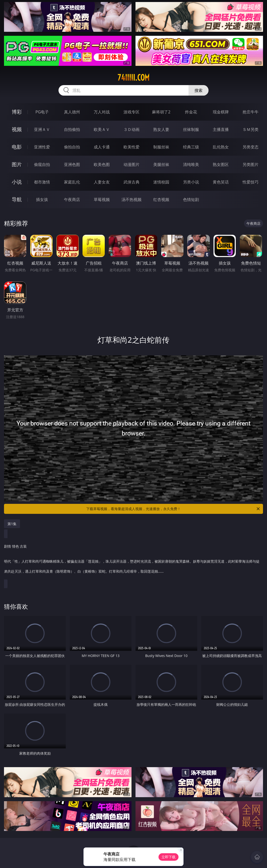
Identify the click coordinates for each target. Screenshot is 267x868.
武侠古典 (131, 182)
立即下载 (168, 857)
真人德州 (72, 112)
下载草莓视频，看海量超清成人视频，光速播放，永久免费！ (173, 509)
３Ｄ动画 (131, 129)
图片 (17, 164)
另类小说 (191, 182)
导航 (17, 199)
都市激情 (42, 182)
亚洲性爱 (42, 147)
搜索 (198, 90)
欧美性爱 (131, 147)
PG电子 (42, 112)
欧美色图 (102, 164)
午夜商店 (72, 199)
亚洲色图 (72, 164)
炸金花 (191, 112)
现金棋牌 (221, 112)
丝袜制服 (191, 129)
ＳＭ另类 (250, 129)
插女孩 (42, 199)
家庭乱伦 (72, 182)
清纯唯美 (191, 164)
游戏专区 (131, 112)
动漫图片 (131, 164)
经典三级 (191, 147)
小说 (17, 182)
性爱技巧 (250, 182)
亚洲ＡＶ (42, 129)
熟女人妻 (161, 129)
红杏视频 (161, 199)
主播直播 (221, 129)
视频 (17, 129)
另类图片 (250, 164)
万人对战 (102, 112)
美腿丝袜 (161, 164)
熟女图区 (221, 164)
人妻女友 (102, 182)
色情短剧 (191, 199)
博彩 (17, 112)
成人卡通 (102, 147)
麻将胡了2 (161, 112)
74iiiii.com (133, 78)
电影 (17, 147)
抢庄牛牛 (250, 112)
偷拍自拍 (72, 147)
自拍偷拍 (72, 129)
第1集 (12, 524)
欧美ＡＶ (102, 129)
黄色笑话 (221, 182)
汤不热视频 (131, 199)
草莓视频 (102, 199)
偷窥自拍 (42, 164)
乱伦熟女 (221, 147)
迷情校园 (161, 182)
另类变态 (250, 147)
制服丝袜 (161, 147)
